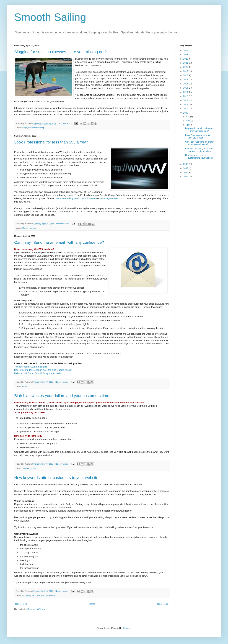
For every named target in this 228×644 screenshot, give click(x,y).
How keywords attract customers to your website (56, 478)
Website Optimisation (46, 595)
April (188, 125)
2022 (186, 59)
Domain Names (29, 228)
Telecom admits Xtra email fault (31, 367)
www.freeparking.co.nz (68, 198)
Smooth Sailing (50, 17)
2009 (186, 113)
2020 (186, 67)
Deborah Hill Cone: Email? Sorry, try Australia (38, 373)
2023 (186, 55)
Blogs (25, 128)
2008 (186, 164)
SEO (34, 595)
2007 (186, 168)
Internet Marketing (36, 128)
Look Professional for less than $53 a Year (51, 142)
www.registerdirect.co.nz (113, 198)
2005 (186, 177)
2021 (186, 63)
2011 (186, 105)
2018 (186, 75)
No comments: (65, 123)
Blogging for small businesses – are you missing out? (60, 52)
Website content (29, 468)
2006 (186, 172)
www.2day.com (89, 198)
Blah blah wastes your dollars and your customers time (62, 396)
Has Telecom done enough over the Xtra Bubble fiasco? (43, 370)
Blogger (127, 628)
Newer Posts (21, 604)
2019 (186, 71)
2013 (186, 96)
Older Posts (163, 604)
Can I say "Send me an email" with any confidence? (59, 242)
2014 (186, 92)
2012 (186, 100)
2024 (186, 50)
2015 (186, 88)
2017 (186, 80)
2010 (186, 109)
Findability (27, 595)
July (188, 116)
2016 (186, 84)
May (188, 121)
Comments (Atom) (36, 609)
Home (92, 604)
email (25, 386)
